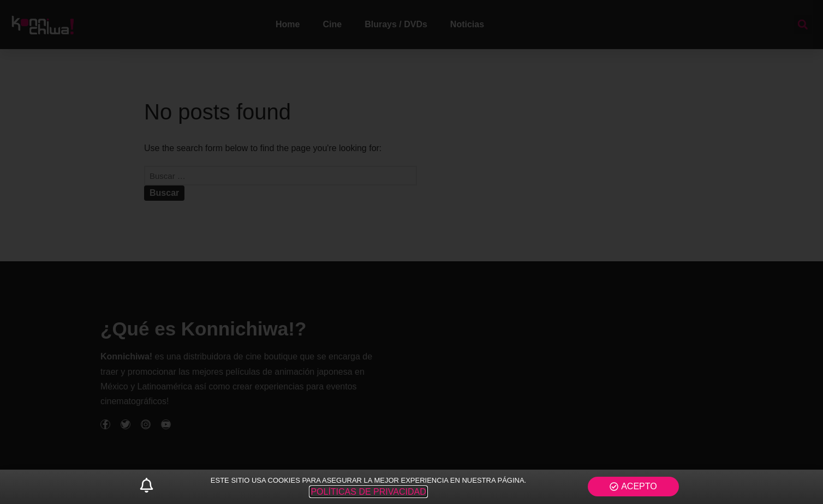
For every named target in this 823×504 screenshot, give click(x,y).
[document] (411, 252)
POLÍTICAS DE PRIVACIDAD (368, 492)
